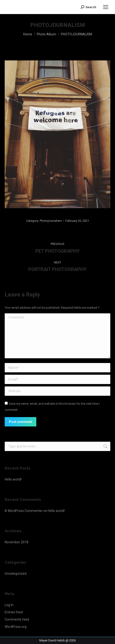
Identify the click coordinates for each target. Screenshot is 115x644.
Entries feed (14, 612)
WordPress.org (16, 627)
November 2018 (17, 542)
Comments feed (17, 619)
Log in (9, 605)
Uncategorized (16, 574)
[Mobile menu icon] (106, 7)
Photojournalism (51, 221)
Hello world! (13, 479)
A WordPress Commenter (24, 511)
